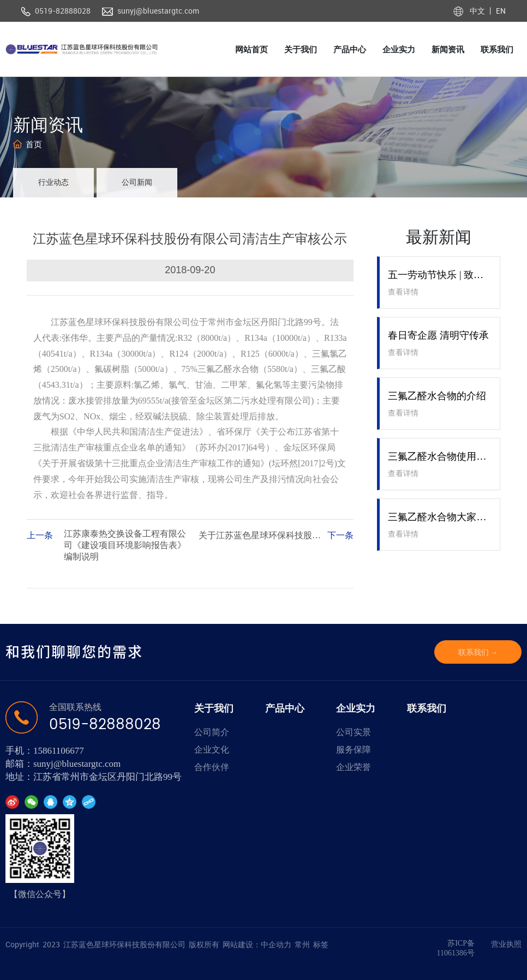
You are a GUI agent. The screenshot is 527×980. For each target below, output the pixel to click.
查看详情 (403, 292)
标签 (321, 944)
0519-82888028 (63, 11)
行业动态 (53, 182)
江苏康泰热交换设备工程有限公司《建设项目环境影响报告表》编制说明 (125, 545)
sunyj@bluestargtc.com (158, 11)
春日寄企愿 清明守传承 (438, 335)
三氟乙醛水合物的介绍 (437, 396)
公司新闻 (137, 182)
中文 (478, 11)
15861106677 (59, 751)
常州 (302, 944)
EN (500, 11)
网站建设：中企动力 (257, 944)
